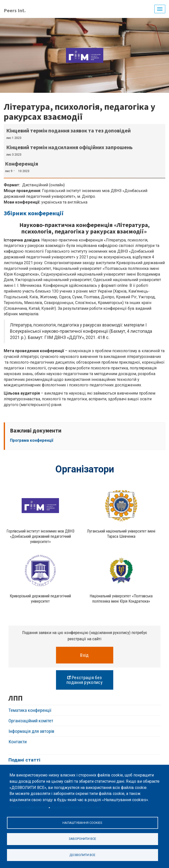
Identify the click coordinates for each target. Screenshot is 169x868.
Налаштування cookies (82, 823)
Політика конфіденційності (28, 807)
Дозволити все (82, 855)
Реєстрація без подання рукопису (84, 680)
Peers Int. (15, 10)
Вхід (84, 655)
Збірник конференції (34, 213)
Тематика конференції (30, 710)
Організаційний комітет (31, 721)
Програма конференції (32, 440)
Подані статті (24, 760)
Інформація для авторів (31, 731)
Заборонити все (82, 839)
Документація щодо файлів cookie (76, 807)
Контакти (18, 742)
